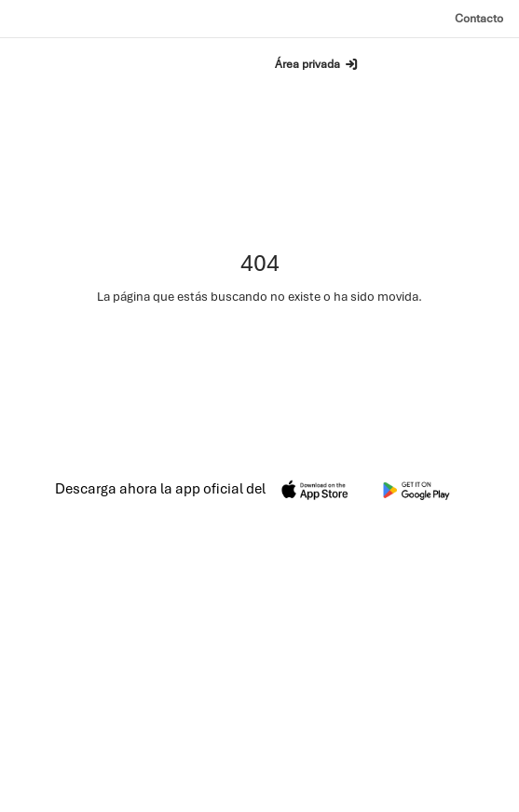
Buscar (194, 63)
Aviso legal (353, 793)
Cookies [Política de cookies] (485, 793)
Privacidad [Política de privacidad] (422, 793)
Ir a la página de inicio (259, 345)
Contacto (479, 18)
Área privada (317, 64)
